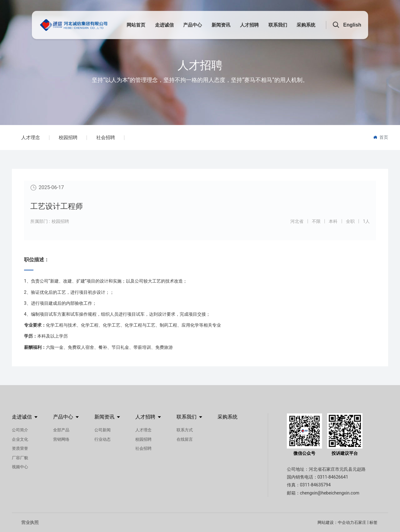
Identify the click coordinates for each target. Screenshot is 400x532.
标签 (373, 522)
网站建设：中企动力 (336, 522)
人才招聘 (200, 65)
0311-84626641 (333, 477)
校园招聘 (68, 138)
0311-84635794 (315, 485)
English (352, 25)
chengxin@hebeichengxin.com (330, 493)
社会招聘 (106, 138)
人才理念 (31, 138)
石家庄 (360, 522)
